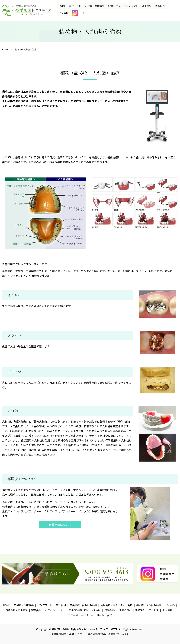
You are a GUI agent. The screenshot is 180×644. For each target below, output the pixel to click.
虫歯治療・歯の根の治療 (83, 605)
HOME (62, 6)
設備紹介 (140, 610)
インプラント (130, 6)
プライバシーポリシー (81, 615)
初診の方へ (161, 6)
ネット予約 (75, 6)
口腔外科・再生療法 (17, 610)
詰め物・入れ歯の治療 (149, 605)
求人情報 (63, 13)
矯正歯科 (146, 6)
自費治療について (60, 525)
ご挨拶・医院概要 (94, 6)
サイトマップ (104, 615)
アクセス (154, 610)
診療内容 (113, 6)
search (84, 13)
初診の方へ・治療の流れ (118, 610)
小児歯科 (170, 605)
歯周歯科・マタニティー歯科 (116, 605)
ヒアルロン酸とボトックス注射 (83, 610)
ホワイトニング (54, 610)
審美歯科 (36, 610)
